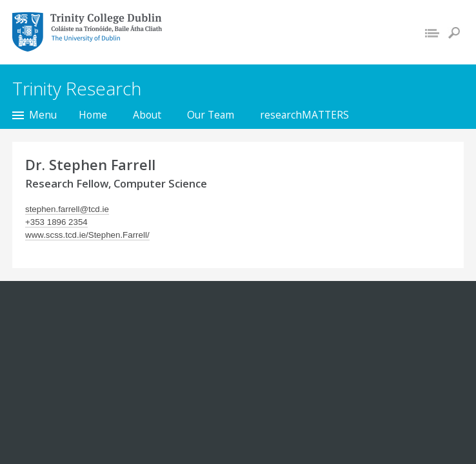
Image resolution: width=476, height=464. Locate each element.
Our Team (211, 115)
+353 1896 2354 (56, 222)
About (147, 115)
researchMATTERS (304, 115)
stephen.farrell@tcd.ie (67, 209)
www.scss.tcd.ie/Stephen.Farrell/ (87, 235)
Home (93, 115)
